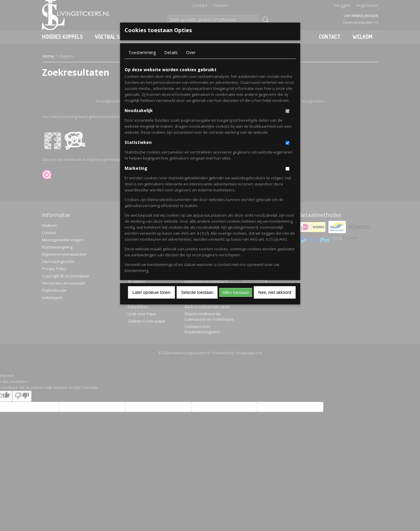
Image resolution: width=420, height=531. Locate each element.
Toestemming (142, 52)
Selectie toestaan (197, 292)
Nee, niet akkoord (275, 292)
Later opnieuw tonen (151, 292)
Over (191, 52)
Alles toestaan (236, 292)
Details (171, 52)
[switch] (287, 111)
